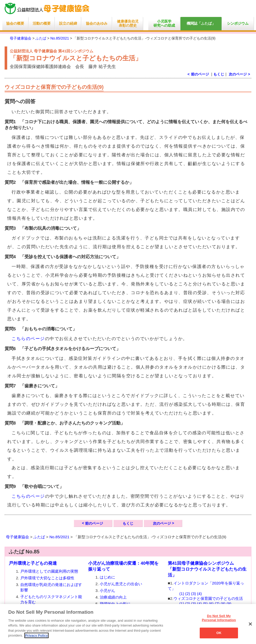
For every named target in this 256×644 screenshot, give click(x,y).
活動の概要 (42, 23)
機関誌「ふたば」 (201, 23)
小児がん (107, 590)
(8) (223, 604)
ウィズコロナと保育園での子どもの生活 (208, 598)
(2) (188, 594)
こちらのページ (28, 339)
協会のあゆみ (97, 23)
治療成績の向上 (113, 597)
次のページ (238, 74)
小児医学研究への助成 (164, 23)
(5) (205, 604)
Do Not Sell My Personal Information (219, 618)
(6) (211, 604)
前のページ (94, 523)
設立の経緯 (68, 23)
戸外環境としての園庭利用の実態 (49, 571)
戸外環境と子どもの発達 (33, 563)
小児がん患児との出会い (121, 584)
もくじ (219, 74)
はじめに (107, 577)
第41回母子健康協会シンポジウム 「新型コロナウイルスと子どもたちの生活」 (207, 569)
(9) (229, 604)
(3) (194, 594)
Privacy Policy (36, 635)
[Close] (250, 624)
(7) (217, 604)
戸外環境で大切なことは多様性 (47, 578)
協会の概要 (15, 23)
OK (219, 633)
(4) (200, 594)
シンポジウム (238, 23)
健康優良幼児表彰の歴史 (128, 23)
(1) (182, 594)
